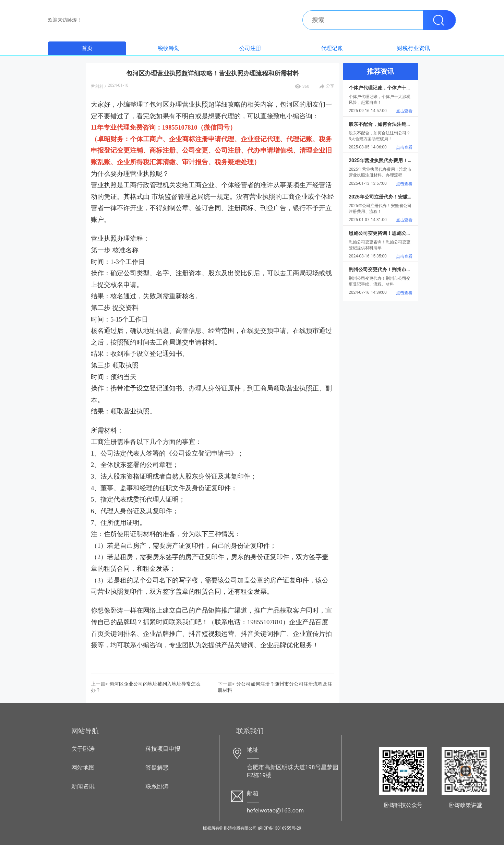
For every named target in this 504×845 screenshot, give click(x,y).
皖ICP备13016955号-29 (280, 828)
